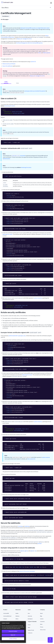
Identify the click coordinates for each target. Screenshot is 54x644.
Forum (29, 625)
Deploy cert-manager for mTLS (24, 39)
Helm (40, 53)
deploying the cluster (7, 234)
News (41, 624)
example (40, 543)
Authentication (6, 159)
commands (18, 156)
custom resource (38, 298)
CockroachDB (6, 613)
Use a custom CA (31, 459)
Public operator (47, 53)
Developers (30, 619)
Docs (29, 613)
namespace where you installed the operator (35, 91)
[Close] (24, 623)
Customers (42, 622)
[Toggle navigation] (51, 3)
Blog (41, 616)
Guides (17, 613)
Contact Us (30, 633)
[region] (13, 632)
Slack (29, 627)
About (41, 613)
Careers (42, 619)
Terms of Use (43, 630)
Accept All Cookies (13, 631)
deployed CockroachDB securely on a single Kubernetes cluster (35, 28)
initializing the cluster (10, 106)
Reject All (13, 635)
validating (27, 526)
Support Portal (31, 630)
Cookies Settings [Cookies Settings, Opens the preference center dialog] (13, 639)
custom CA (33, 62)
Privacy (42, 627)
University (30, 616)
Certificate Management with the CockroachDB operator (29, 43)
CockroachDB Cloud (7, 616)
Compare (5, 619)
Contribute (6, 16)
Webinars (17, 616)
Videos (17, 619)
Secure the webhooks (7, 66)
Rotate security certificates (9, 64)
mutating (20, 526)
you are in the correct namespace (27, 571)
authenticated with (17, 336)
